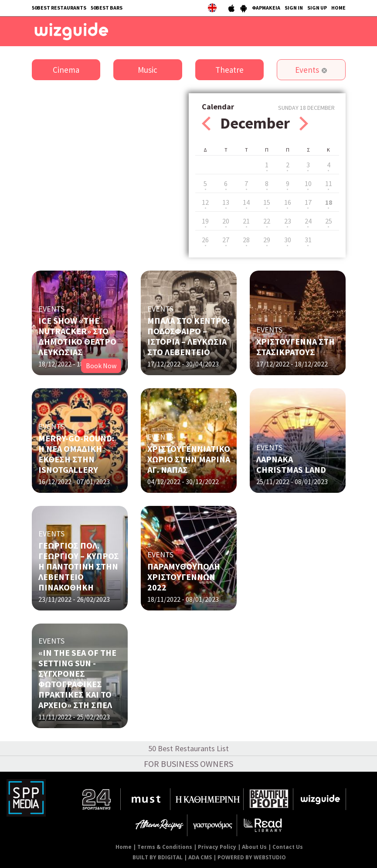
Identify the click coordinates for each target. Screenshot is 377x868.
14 (246, 202)
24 (308, 221)
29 (267, 240)
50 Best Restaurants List (188, 748)
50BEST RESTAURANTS (59, 8)
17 (308, 202)
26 (205, 240)
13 (226, 202)
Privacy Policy (217, 847)
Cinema (66, 70)
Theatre (229, 70)
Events (307, 70)
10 (308, 183)
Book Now (101, 366)
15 (267, 202)
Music (148, 70)
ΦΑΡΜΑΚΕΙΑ (266, 8)
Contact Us (288, 847)
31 (308, 240)
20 (226, 221)
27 (226, 240)
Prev (206, 124)
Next (304, 124)
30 (288, 240)
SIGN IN (294, 8)
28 (246, 240)
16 (288, 202)
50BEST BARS (107, 8)
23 (288, 221)
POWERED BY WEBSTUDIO (252, 857)
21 (246, 221)
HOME (338, 8)
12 (205, 202)
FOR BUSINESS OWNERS (188, 764)
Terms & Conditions (165, 847)
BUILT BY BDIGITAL (158, 857)
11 (329, 183)
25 (329, 221)
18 (329, 202)
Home (124, 847)
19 (205, 221)
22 (267, 221)
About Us (254, 847)
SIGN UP (317, 8)
